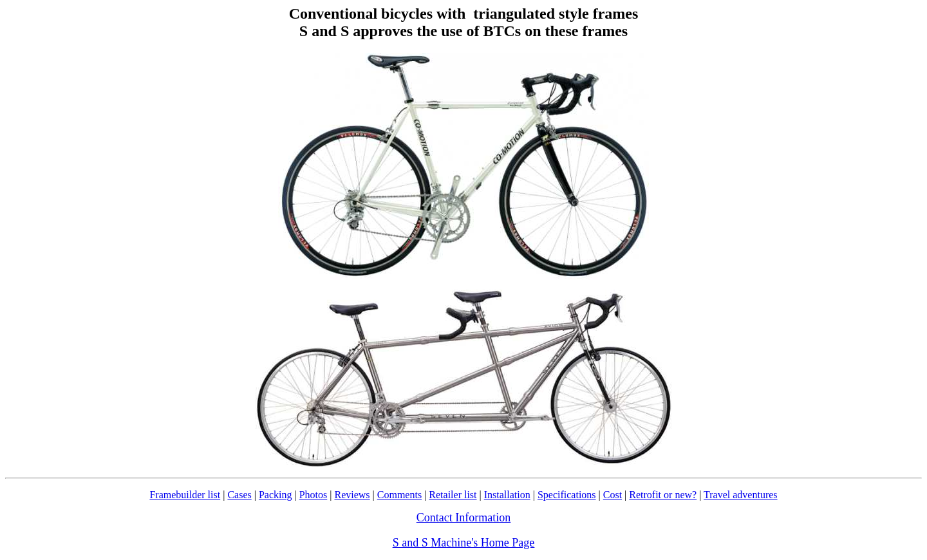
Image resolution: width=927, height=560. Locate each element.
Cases (239, 495)
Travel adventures (741, 495)
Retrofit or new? (663, 495)
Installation (507, 495)
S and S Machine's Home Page (464, 543)
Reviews (352, 495)
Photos (314, 495)
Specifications (567, 495)
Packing (276, 495)
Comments (399, 495)
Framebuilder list (185, 495)
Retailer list (453, 495)
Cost (613, 495)
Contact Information (464, 518)
